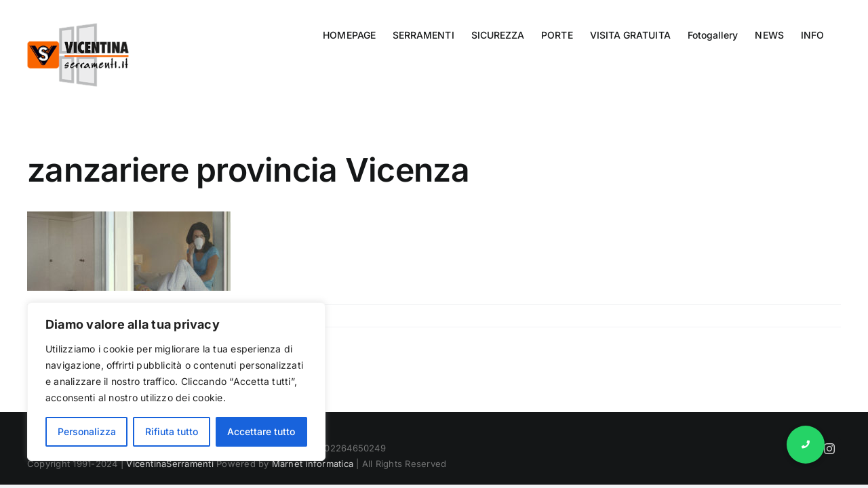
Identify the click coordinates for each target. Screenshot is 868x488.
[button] (806, 445)
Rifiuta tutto (172, 431)
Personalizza (87, 431)
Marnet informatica (313, 464)
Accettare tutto (261, 431)
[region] (176, 382)
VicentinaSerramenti (170, 464)
